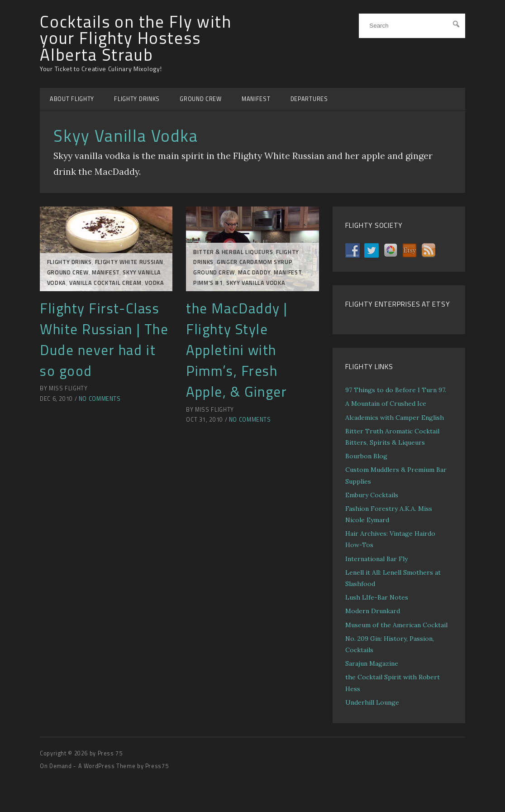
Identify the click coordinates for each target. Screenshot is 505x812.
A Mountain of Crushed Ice (386, 404)
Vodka (154, 283)
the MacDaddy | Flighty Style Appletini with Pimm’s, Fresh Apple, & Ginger (237, 350)
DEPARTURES (309, 99)
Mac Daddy (254, 272)
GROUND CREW (201, 99)
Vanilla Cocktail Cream (105, 283)
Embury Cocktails (372, 495)
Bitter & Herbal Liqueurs (233, 252)
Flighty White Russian (129, 262)
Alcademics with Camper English (395, 418)
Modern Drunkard (373, 611)
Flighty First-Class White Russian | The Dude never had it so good (104, 340)
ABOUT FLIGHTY (72, 99)
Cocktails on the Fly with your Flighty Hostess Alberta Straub (136, 38)
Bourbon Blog (366, 456)
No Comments (100, 399)
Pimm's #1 (208, 283)
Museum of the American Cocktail (396, 625)
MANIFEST (256, 99)
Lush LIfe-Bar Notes (377, 597)
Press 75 (110, 753)
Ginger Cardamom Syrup (254, 262)
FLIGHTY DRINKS (137, 99)
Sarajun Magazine (372, 663)
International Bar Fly (376, 559)
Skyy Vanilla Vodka (256, 283)
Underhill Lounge (372, 702)
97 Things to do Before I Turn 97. (396, 390)
